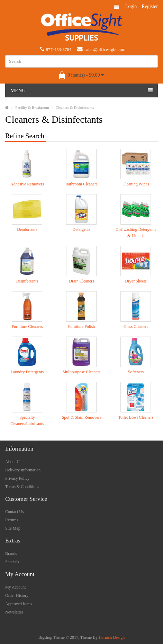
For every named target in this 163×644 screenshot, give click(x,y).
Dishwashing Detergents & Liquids (136, 233)
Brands (11, 554)
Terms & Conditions (22, 487)
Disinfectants (27, 281)
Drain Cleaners (81, 281)
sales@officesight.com (101, 49)
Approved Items (19, 604)
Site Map (13, 528)
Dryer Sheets (136, 281)
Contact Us (15, 512)
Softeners (136, 372)
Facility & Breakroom (32, 107)
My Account (16, 587)
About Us (13, 462)
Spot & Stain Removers (82, 417)
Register (150, 6)
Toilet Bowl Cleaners (136, 417)
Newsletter (14, 612)
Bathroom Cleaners (81, 184)
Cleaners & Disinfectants (75, 107)
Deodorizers (27, 229)
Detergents (82, 229)
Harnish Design (112, 637)
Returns (12, 520)
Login (131, 6)
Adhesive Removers (27, 184)
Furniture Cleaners (27, 327)
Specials (12, 562)
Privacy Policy (17, 478)
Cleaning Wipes (136, 184)
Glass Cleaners (136, 327)
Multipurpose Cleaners (82, 372)
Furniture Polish (82, 327)
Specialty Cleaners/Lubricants (27, 420)
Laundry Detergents (27, 372)
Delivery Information (23, 470)
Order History (17, 595)
